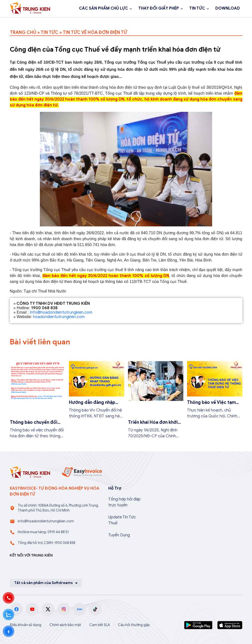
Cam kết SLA (100, 625)
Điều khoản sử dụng (26, 625)
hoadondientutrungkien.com (59, 317)
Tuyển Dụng (119, 535)
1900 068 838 (29, 22)
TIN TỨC (197, 8)
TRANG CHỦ (23, 32)
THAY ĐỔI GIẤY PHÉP (159, 8)
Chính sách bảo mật (65, 625)
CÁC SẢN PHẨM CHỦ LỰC (103, 8)
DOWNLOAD (228, 8)
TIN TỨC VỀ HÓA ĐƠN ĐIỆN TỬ (95, 32)
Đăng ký (64, 22)
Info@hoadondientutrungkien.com (61, 312)
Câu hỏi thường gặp (134, 625)
